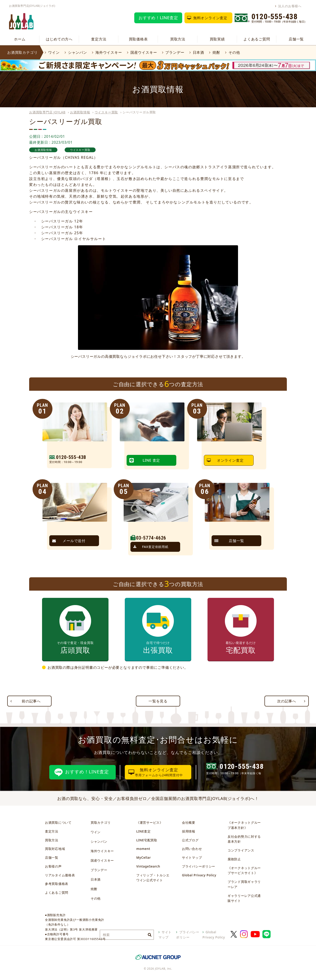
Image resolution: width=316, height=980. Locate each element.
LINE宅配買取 (147, 840)
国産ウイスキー (144, 52)
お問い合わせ (192, 849)
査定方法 (99, 39)
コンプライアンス (241, 850)
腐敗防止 (234, 859)
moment (143, 849)
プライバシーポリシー (199, 866)
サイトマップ (192, 857)
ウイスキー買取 (106, 112)
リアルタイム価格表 (60, 875)
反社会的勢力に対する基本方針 (244, 839)
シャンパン (78, 52)
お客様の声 (53, 866)
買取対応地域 (55, 849)
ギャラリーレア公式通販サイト (244, 898)
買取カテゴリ (101, 822)
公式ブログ (190, 840)
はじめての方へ (59, 39)
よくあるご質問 (257, 39)
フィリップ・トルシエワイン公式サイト (153, 878)
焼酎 (216, 52)
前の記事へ (31, 701)
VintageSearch (148, 866)
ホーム (20, 39)
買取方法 (178, 39)
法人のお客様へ (290, 6)
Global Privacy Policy (199, 875)
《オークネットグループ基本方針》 (244, 825)
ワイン (54, 52)
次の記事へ (287, 701)
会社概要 (189, 822)
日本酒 (198, 52)
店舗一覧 (296, 39)
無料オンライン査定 (210, 18)
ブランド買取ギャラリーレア (244, 884)
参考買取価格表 (57, 884)
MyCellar (144, 857)
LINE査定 (143, 831)
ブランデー (175, 52)
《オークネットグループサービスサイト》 (244, 870)
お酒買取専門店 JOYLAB (47, 112)
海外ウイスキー (109, 52)
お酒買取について (58, 822)
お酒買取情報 (80, 112)
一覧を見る (158, 701)
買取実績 (217, 39)
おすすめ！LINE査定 (158, 18)
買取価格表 (138, 39)
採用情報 (189, 831)
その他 (234, 52)
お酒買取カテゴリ (22, 52)
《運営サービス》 (150, 822)
